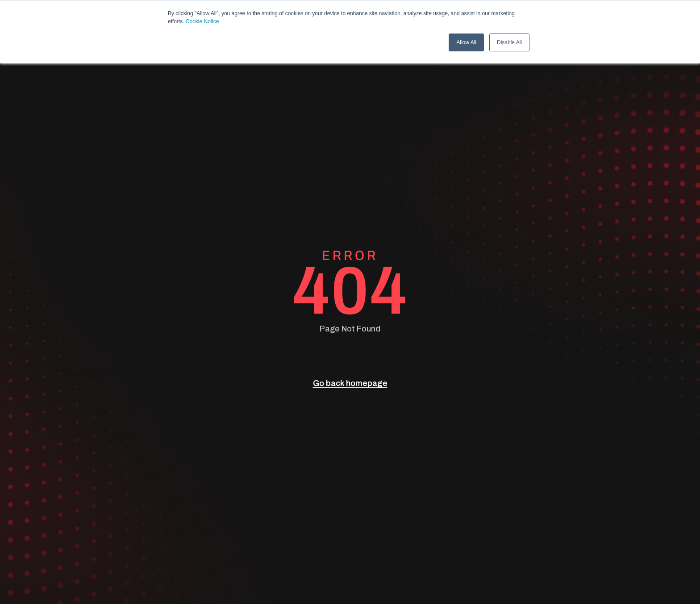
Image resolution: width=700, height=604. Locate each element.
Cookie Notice (202, 21)
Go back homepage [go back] (350, 383)
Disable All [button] (509, 42)
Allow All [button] (466, 42)
